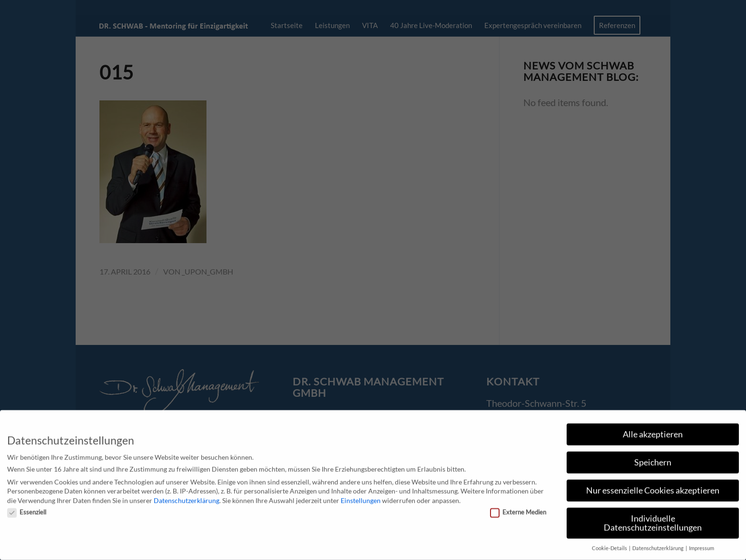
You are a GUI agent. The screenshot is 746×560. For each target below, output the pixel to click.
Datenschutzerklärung (186, 496)
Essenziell (27, 509)
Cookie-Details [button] (610, 545)
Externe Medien (518, 509)
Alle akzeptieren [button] (653, 430)
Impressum (702, 545)
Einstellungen (361, 496)
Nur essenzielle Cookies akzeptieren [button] (653, 486)
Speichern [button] (653, 458)
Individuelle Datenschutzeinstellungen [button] (653, 519)
